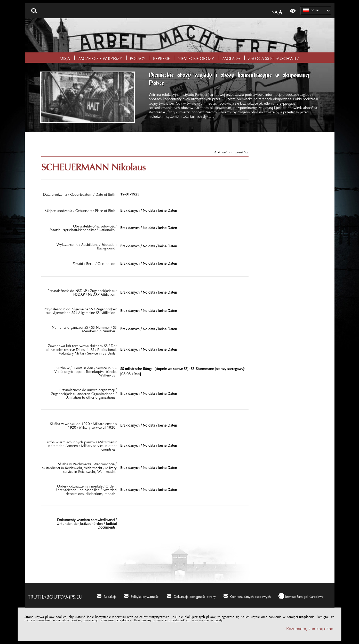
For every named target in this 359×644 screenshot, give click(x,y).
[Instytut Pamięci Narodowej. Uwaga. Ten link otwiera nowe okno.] (301, 596)
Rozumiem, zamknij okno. (310, 627)
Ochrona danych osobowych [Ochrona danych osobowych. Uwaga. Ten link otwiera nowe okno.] (250, 596)
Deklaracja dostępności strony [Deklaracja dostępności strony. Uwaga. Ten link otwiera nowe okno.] (195, 596)
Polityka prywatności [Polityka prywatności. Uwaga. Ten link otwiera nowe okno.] (145, 596)
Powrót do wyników (233, 151)
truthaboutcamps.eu (55, 595)
